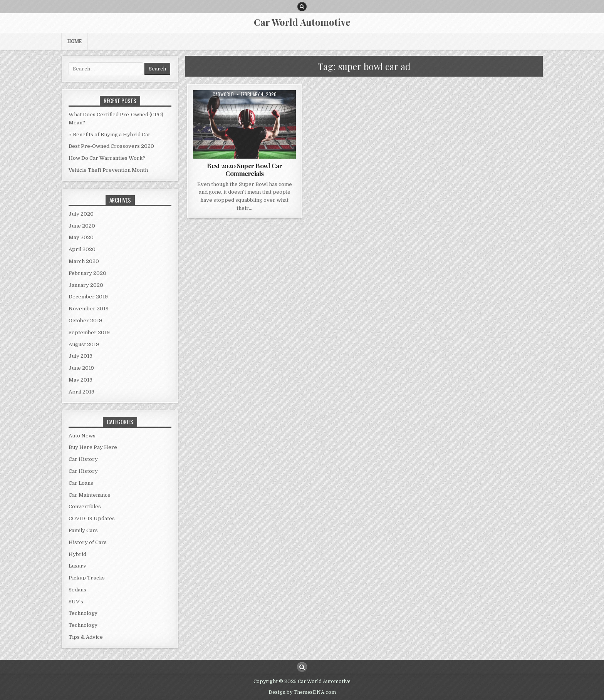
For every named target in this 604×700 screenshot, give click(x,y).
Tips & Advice (86, 637)
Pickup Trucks (87, 578)
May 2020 (81, 237)
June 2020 (82, 226)
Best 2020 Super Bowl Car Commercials (244, 169)
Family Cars (83, 530)
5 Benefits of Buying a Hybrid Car (110, 135)
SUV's (76, 602)
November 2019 (89, 309)
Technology (83, 613)
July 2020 (81, 214)
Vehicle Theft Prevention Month (108, 170)
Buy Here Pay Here (93, 447)
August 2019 (84, 344)
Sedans (77, 590)
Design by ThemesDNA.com (302, 692)
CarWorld (223, 94)
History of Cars (88, 542)
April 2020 (82, 249)
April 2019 (81, 392)
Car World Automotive (302, 22)
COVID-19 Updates (92, 518)
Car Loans (81, 483)
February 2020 (87, 273)
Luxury (77, 566)
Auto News (82, 436)
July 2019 (81, 356)
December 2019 (88, 297)
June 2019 (81, 368)
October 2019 (85, 321)
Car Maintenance (90, 495)
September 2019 (89, 332)
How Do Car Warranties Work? (107, 158)
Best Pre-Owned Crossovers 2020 (111, 146)
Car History (83, 459)
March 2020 (84, 261)
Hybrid (77, 554)
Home (75, 41)
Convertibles (85, 507)
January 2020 (86, 285)
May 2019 (81, 380)
